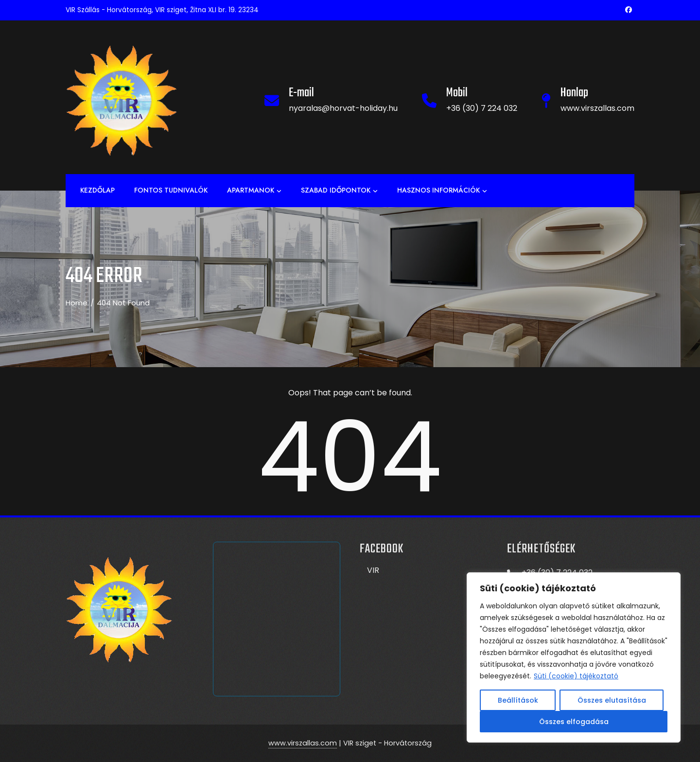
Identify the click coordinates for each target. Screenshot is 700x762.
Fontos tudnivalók (171, 190)
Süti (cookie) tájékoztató (576, 676)
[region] (574, 657)
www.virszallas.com (303, 743)
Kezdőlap (97, 190)
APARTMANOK (254, 191)
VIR (373, 570)
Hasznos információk (442, 191)
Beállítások (518, 700)
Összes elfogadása (574, 722)
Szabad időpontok (339, 191)
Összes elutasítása (612, 700)
